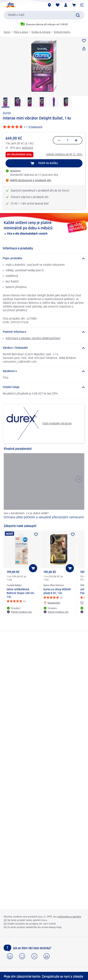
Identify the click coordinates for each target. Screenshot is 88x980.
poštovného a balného (69, 917)
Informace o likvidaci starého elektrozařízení (33, 338)
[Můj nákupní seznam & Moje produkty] (58, 5)
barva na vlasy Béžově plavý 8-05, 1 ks (57, 591)
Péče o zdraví (21, 32)
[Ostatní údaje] (44, 387)
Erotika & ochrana (41, 32)
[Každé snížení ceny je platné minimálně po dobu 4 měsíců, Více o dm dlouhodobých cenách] (44, 228)
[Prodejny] (49, 5)
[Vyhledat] (78, 15)
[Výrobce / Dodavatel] (44, 348)
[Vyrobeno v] (44, 371)
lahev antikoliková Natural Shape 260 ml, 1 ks (21, 593)
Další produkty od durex (39, 424)
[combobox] (44, 15)
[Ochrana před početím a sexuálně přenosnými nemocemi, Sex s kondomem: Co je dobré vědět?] (44, 487)
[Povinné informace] (44, 332)
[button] (82, 5)
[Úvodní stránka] (10, 5)
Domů (7, 32)
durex (7, 113)
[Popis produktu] (44, 259)
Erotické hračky (62, 32)
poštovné (27, 148)
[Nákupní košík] (74, 5)
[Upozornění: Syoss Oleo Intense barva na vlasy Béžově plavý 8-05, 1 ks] (52, 603)
